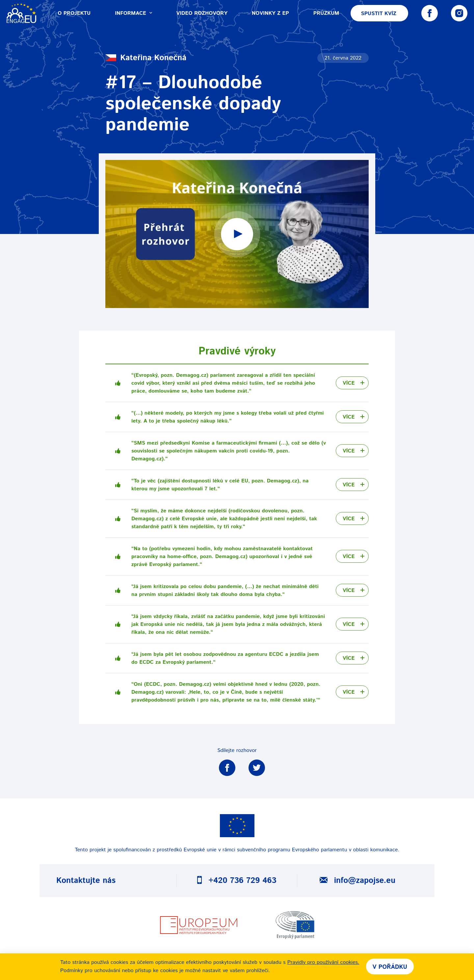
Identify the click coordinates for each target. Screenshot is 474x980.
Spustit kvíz (379, 14)
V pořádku (390, 967)
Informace (133, 13)
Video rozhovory (202, 13)
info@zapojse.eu (357, 881)
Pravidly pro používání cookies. (323, 962)
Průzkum (326, 13)
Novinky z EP (270, 13)
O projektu (74, 13)
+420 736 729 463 (237, 881)
